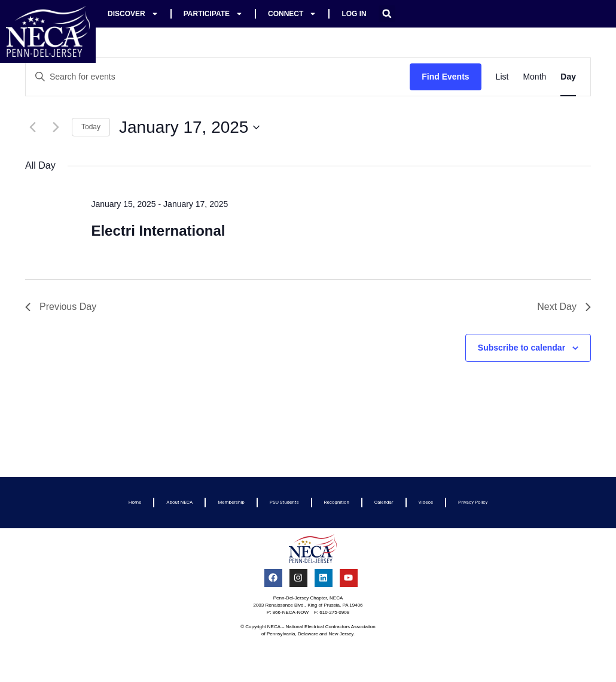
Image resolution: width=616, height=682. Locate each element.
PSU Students (284, 502)
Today (91, 127)
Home (135, 502)
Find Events (445, 77)
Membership (231, 502)
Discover (133, 14)
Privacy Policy (473, 502)
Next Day (564, 307)
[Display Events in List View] (502, 77)
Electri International (158, 231)
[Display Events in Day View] (568, 77)
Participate (213, 14)
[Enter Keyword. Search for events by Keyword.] (218, 77)
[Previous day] (32, 127)
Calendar (384, 502)
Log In (354, 14)
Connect (292, 14)
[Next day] (56, 127)
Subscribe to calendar (522, 348)
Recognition (337, 502)
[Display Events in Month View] (534, 77)
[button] (387, 14)
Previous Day (61, 307)
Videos (426, 502)
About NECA (179, 502)
